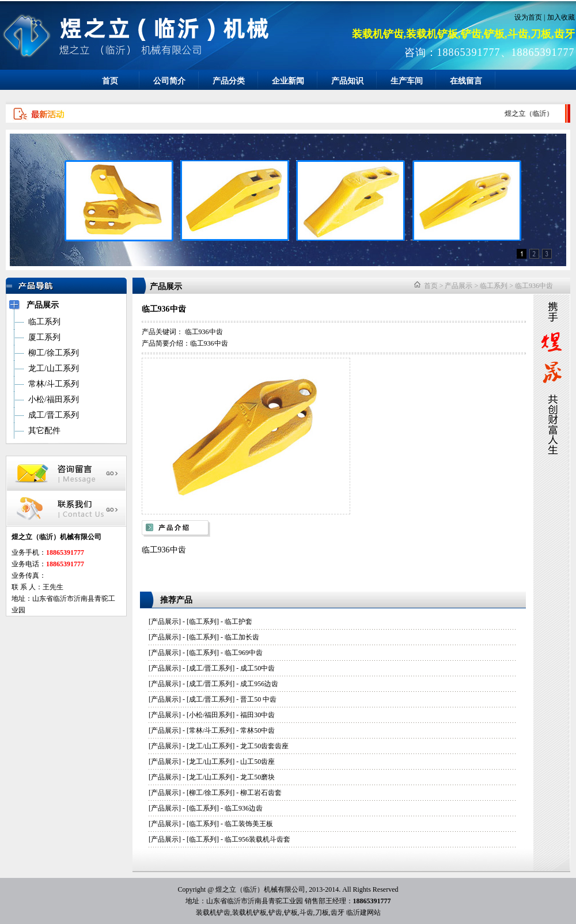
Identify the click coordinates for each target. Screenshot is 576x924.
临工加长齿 (242, 637)
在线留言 (466, 81)
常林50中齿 (257, 730)
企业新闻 (288, 81)
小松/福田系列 (211, 715)
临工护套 (238, 622)
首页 (110, 81)
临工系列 (494, 286)
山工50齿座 (257, 762)
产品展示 (458, 286)
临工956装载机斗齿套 (257, 839)
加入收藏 (561, 17)
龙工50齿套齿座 (264, 746)
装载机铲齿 (213, 912)
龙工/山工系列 (211, 746)
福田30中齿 (257, 715)
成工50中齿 (257, 668)
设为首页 (528, 17)
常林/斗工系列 (211, 730)
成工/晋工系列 (211, 668)
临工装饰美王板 (249, 824)
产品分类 (229, 81)
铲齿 (275, 912)
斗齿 (306, 912)
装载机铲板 (249, 912)
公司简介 (169, 81)
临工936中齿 (534, 286)
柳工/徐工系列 (211, 793)
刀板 (322, 912)
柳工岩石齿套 (261, 793)
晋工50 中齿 (258, 699)
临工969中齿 (244, 653)
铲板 (291, 912)
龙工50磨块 (257, 777)
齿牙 (338, 912)
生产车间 (407, 81)
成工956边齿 (259, 684)
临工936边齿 (244, 808)
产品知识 (347, 81)
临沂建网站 (363, 912)
